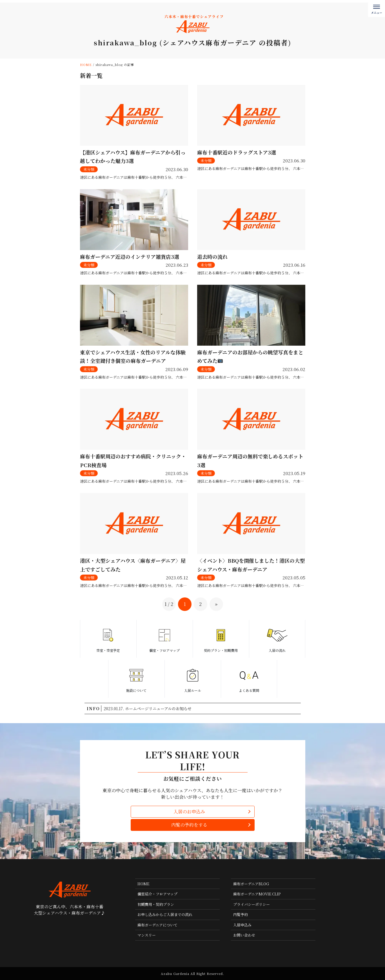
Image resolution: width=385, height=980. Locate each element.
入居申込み (242, 925)
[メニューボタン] (377, 8)
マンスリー (147, 935)
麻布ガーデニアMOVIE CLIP (257, 894)
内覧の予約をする (189, 825)
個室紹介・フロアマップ (157, 894)
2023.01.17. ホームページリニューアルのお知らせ (148, 708)
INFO (93, 708)
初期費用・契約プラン (156, 904)
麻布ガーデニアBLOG (251, 884)
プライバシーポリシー (252, 904)
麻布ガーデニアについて (157, 925)
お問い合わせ (244, 935)
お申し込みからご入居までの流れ (165, 914)
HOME (143, 884)
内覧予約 (241, 914)
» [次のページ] (216, 604)
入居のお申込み (189, 812)
